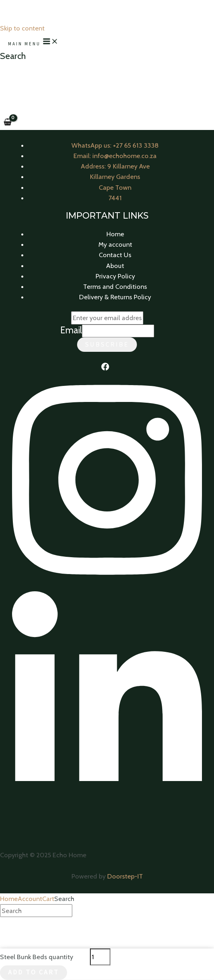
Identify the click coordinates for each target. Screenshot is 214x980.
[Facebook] (105, 368)
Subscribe (107, 345)
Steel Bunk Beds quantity (37, 957)
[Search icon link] (13, 56)
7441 (115, 198)
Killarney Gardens (115, 177)
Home (115, 234)
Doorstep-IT (125, 876)
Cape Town (115, 187)
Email (71, 330)
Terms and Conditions (115, 286)
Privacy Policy (115, 276)
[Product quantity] (100, 957)
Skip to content (22, 28)
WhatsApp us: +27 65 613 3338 (115, 145)
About (115, 266)
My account (115, 244)
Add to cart (34, 972)
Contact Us (115, 255)
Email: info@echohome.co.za (115, 156)
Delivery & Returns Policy (115, 297)
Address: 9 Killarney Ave (115, 166)
